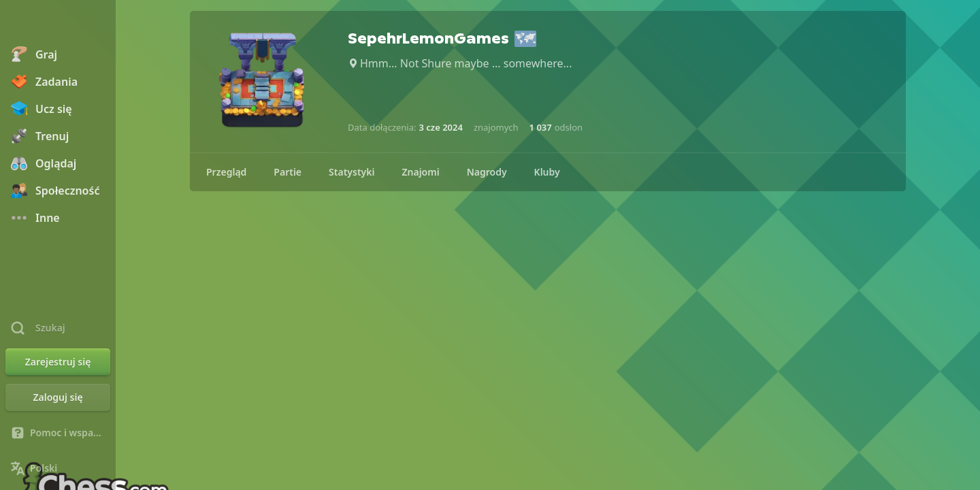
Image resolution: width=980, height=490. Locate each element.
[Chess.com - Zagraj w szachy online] (58, 23)
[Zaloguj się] (58, 397)
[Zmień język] (58, 468)
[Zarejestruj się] (58, 362)
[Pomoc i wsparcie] (58, 433)
